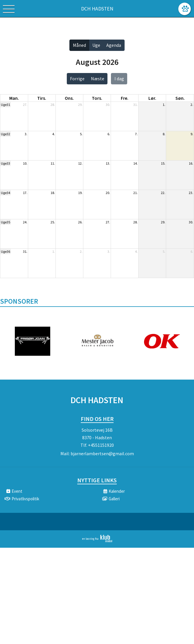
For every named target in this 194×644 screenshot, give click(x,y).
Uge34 (6, 193)
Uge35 (6, 222)
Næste (98, 79)
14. (135, 163)
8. (164, 134)
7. (136, 134)
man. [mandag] (14, 98)
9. (192, 134)
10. (25, 163)
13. (108, 163)
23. (191, 193)
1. (164, 105)
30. (108, 105)
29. (80, 105)
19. (80, 193)
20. (108, 193)
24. (25, 222)
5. (81, 134)
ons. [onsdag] (69, 98)
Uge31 (6, 105)
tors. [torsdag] (97, 98)
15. (163, 163)
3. (26, 134)
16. (191, 163)
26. (80, 222)
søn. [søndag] (180, 98)
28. (53, 105)
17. (25, 193)
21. (135, 193)
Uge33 (6, 163)
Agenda (114, 45)
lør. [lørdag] (152, 98)
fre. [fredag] (125, 98)
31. (135, 105)
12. (80, 163)
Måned (79, 45)
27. (25, 105)
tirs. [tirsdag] (42, 98)
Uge (96, 45)
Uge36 (6, 251)
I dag (119, 79)
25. (53, 222)
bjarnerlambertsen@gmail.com (102, 453)
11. (53, 163)
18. (53, 193)
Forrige (77, 79)
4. (54, 134)
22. (163, 193)
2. (192, 105)
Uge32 (6, 134)
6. (109, 134)
